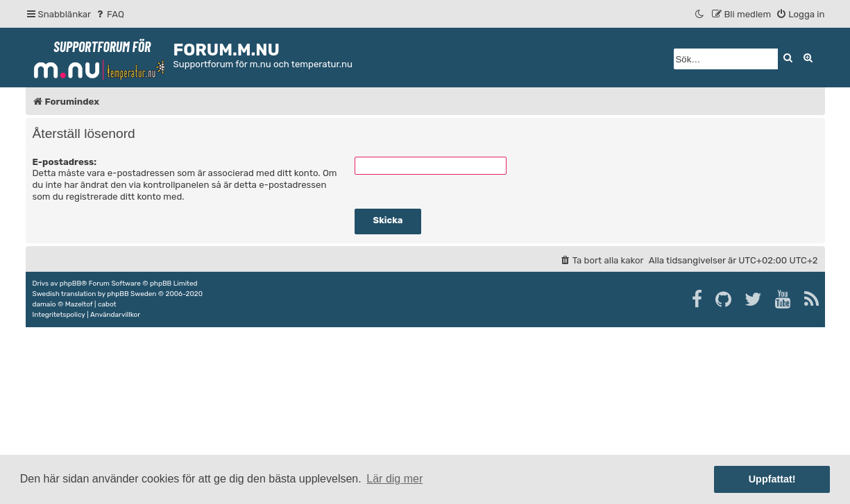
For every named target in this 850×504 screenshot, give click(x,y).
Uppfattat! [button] (772, 479)
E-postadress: (65, 162)
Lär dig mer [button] (394, 479)
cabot (107, 304)
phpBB (70, 284)
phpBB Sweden (131, 294)
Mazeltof (79, 304)
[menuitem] (109, 14)
